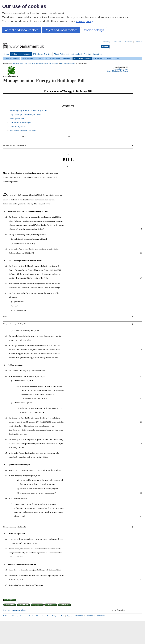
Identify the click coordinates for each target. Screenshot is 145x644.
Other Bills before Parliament (118, 71)
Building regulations (17, 119)
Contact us (139, 42)
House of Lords (28, 59)
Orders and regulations (18, 127)
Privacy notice (79, 616)
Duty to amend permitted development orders (26, 115)
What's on (40, 59)
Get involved (76, 54)
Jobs (49, 616)
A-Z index (6, 616)
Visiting (87, 54)
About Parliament (61, 54)
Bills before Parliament (68, 63)
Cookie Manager (100, 616)
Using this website (58, 616)
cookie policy (85, 21)
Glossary (15, 616)
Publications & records (82, 59)
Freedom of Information (37, 616)
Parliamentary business (21, 54)
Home (7, 54)
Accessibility (106, 42)
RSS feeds (128, 42)
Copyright (70, 616)
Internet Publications (121, 69)
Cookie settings (94, 30)
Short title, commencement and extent (23, 131)
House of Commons (12, 59)
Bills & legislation (53, 59)
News (109, 59)
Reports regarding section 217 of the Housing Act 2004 (29, 111)
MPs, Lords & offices (42, 54)
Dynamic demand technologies (20, 123)
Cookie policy (90, 616)
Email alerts (117, 42)
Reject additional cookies (61, 30)
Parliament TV (99, 59)
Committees (67, 59)
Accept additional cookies (22, 30)
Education (97, 54)
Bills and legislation (52, 63)
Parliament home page (19, 63)
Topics (116, 59)
